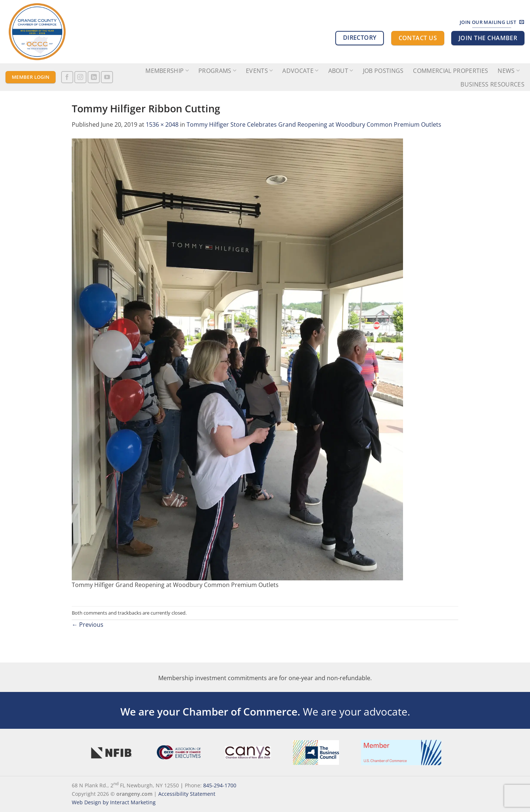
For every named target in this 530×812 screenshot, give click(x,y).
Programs (217, 71)
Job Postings (383, 71)
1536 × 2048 (162, 124)
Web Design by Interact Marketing (114, 802)
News (509, 71)
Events (259, 71)
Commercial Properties (451, 71)
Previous (88, 625)
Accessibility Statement (187, 794)
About (341, 71)
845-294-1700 (220, 785)
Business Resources (492, 84)
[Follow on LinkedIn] (94, 77)
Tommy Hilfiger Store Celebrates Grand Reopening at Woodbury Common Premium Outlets (314, 124)
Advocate (300, 71)
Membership (167, 71)
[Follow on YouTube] (107, 77)
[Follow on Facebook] (67, 77)
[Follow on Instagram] (80, 77)
